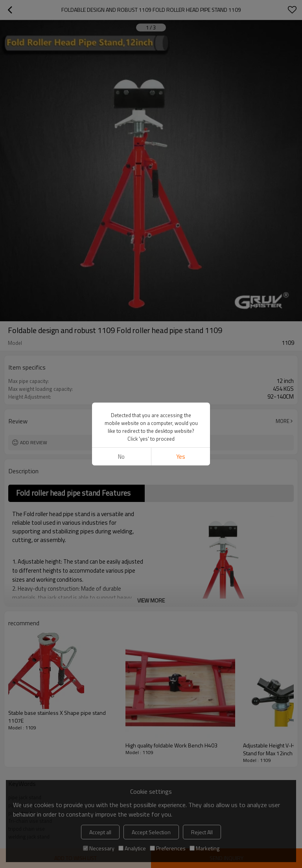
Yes (181, 457)
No (121, 457)
